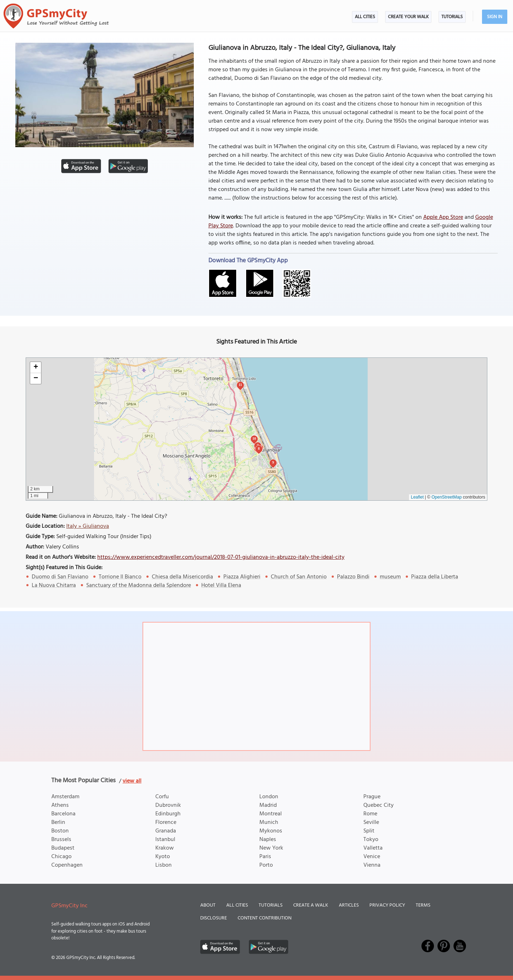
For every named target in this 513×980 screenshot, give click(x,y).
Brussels (61, 840)
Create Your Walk (408, 17)
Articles (349, 905)
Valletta (373, 848)
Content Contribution (265, 918)
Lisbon (164, 865)
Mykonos (271, 831)
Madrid (268, 805)
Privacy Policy (387, 905)
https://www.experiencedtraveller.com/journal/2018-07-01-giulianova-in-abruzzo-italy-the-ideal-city (221, 557)
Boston (60, 831)
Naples (268, 840)
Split (369, 831)
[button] (36, 368)
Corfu (162, 797)
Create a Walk (311, 905)
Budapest (63, 848)
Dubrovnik (168, 805)
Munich (269, 822)
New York (271, 848)
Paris (265, 857)
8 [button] (259, 448)
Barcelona (63, 814)
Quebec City (379, 805)
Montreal (271, 814)
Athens (60, 805)
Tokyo (371, 840)
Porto (266, 865)
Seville (371, 822)
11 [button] (240, 385)
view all (132, 781)
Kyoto (163, 857)
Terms (423, 905)
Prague (372, 797)
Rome (370, 814)
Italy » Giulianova (88, 526)
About (208, 905)
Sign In (495, 17)
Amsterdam (65, 797)
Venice (372, 857)
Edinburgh (168, 814)
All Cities (365, 17)
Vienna (372, 865)
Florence (166, 822)
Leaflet (417, 497)
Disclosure (214, 918)
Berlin (58, 822)
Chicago (61, 857)
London (269, 797)
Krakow (165, 848)
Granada (166, 831)
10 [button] (254, 439)
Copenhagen (67, 865)
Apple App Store (443, 217)
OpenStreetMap (447, 497)
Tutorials (452, 17)
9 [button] (273, 462)
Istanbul (165, 840)
